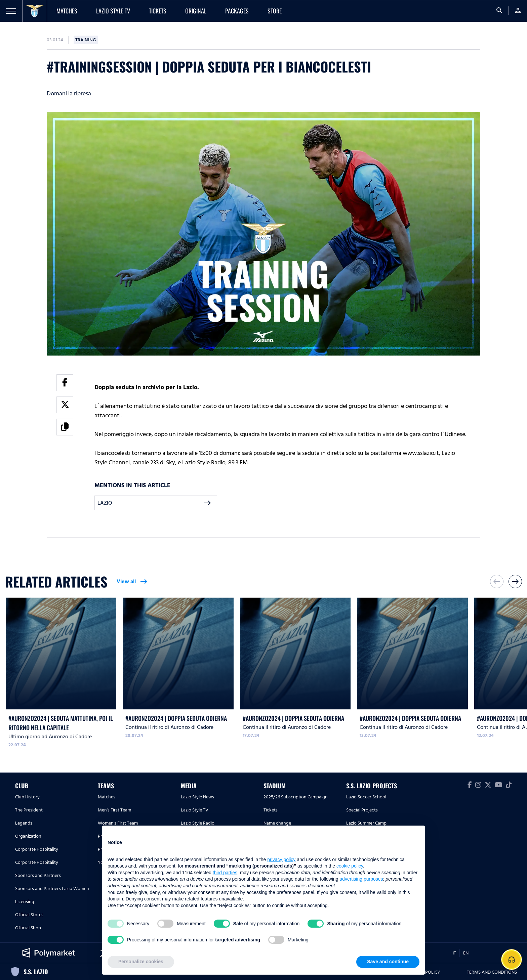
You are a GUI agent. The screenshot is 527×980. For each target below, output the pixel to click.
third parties (225, 873)
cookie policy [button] (350, 866)
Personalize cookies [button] (141, 962)
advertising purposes (361, 879)
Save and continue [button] (388, 962)
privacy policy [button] (281, 859)
